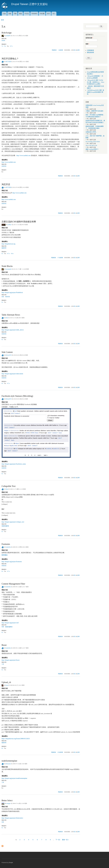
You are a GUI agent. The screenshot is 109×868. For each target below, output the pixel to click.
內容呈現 (4, 166)
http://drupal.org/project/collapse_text (13, 522)
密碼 (87, 44)
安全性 (3, 40)
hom (7, 685)
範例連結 (5, 555)
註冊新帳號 (90, 50)
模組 (21, 14)
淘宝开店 (6, 184)
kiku (7, 318)
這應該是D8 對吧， (91, 132)
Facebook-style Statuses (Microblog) (17, 396)
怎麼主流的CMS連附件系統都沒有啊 (19, 222)
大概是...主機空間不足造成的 (94, 111)
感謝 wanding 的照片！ (92, 149)
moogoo (8, 803)
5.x (8, 46)
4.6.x (12, 254)
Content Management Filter (13, 584)
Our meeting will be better (93, 142)
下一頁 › (58, 840)
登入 (54, 14)
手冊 (15, 14)
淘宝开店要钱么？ (10, 59)
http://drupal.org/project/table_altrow (13, 330)
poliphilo (8, 36)
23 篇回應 (60, 752)
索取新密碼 (90, 52)
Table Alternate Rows (11, 315)
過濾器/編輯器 (5, 526)
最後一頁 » (65, 840)
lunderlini (8, 547)
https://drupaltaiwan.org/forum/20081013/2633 (16, 739)
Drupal (11, 863)
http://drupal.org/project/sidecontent (12, 374)
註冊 (78, 50)
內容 (3, 297)
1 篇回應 (61, 50)
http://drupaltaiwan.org (8, 244)
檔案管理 (4, 248)
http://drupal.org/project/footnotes (12, 562)
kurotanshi (9, 269)
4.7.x (11, 46)
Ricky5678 (9, 355)
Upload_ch (6, 682)
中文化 (27, 14)
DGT (48, 14)
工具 (3, 664)
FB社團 (42, 14)
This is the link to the (91, 145)
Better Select (7, 800)
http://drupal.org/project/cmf (10, 623)
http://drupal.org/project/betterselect (12, 818)
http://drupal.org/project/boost (11, 660)
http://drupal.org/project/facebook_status (14, 464)
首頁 (2, 20)
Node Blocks (7, 266)
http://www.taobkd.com (24, 156)
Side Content (7, 352)
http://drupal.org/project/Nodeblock (12, 293)
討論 (4, 14)
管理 (3, 627)
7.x (2, 46)
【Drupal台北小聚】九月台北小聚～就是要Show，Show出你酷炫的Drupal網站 (96, 82)
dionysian (8, 764)
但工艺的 (8, 62)
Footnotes (6, 544)
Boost (4, 645)
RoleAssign (7, 33)
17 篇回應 (60, 258)
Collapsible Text (9, 486)
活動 (10, 14)
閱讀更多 (54, 50)
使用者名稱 (89, 38)
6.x (5, 46)
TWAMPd (34, 14)
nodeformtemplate (9, 761)
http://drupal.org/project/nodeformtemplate (14, 778)
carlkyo (10, 225)
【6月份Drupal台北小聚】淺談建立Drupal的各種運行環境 (95, 92)
